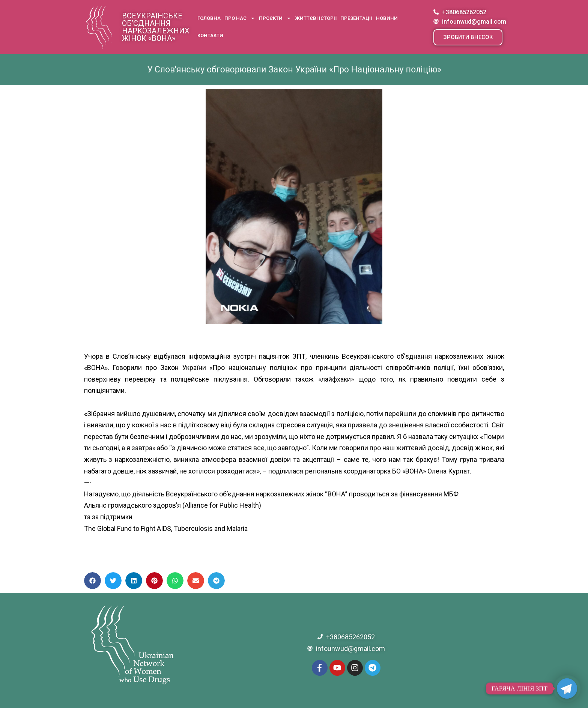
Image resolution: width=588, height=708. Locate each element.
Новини (387, 18)
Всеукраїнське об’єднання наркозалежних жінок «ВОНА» (156, 27)
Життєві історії (316, 18)
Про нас (240, 18)
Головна (209, 18)
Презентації (356, 18)
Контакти (210, 35)
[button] (468, 37)
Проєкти (275, 18)
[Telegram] (567, 688)
